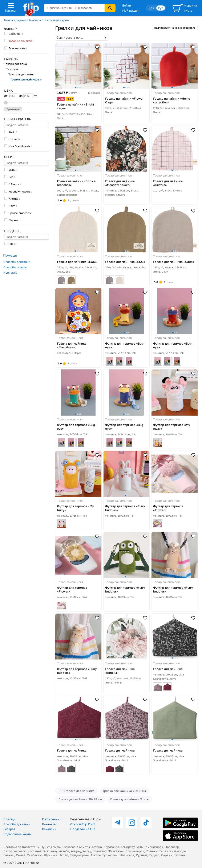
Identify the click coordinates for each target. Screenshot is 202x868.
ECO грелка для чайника (76, 791)
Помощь (9, 819)
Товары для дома (15, 20)
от (11, 96)
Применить (13, 109)
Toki (11, 132)
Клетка (13, 199)
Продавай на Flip (83, 829)
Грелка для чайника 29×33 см (124, 791)
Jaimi (12, 170)
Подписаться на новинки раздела (175, 28)
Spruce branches (20, 213)
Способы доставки (17, 262)
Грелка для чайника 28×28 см (80, 799)
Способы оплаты (15, 267)
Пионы (13, 220)
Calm (12, 206)
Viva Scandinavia (19, 146)
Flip (11, 244)
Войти (127, 5)
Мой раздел (131, 10)
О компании (51, 819)
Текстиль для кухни (56, 20)
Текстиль (35, 20)
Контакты (10, 272)
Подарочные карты (17, 834)
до (26, 96)
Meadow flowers (20, 191)
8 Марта (14, 184)
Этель (13, 139)
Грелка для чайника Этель (129, 799)
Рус (161, 8)
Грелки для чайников (26, 79)
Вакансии (49, 829)
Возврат (9, 829)
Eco (11, 177)
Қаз (151, 8)
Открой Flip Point (83, 824)
